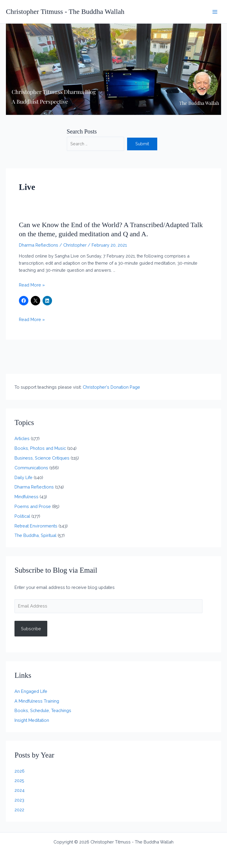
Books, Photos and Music (40, 448)
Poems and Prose (33, 506)
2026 (20, 771)
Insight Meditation (32, 720)
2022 (19, 810)
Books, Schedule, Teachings (43, 710)
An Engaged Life (31, 691)
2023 (19, 800)
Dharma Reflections (39, 245)
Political (22, 516)
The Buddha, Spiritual (35, 535)
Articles (22, 438)
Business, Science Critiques (42, 458)
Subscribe (31, 629)
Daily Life (23, 477)
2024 (20, 790)
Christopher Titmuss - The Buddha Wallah (65, 12)
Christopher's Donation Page (111, 387)
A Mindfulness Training (37, 701)
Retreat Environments (36, 526)
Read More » (32, 285)
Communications (31, 468)
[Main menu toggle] (215, 12)
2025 (19, 780)
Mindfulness (26, 497)
